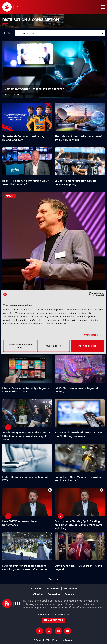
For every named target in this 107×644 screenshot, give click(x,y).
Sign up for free (53, 620)
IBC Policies (70, 589)
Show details (91, 335)
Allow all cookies (87, 346)
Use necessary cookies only (20, 346)
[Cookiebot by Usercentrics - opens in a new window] (91, 294)
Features (10, 196)
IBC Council (53, 589)
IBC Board (36, 589)
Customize (54, 346)
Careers (70, 594)
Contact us (54, 594)
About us (38, 594)
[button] (102, 7)
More (51, 579)
